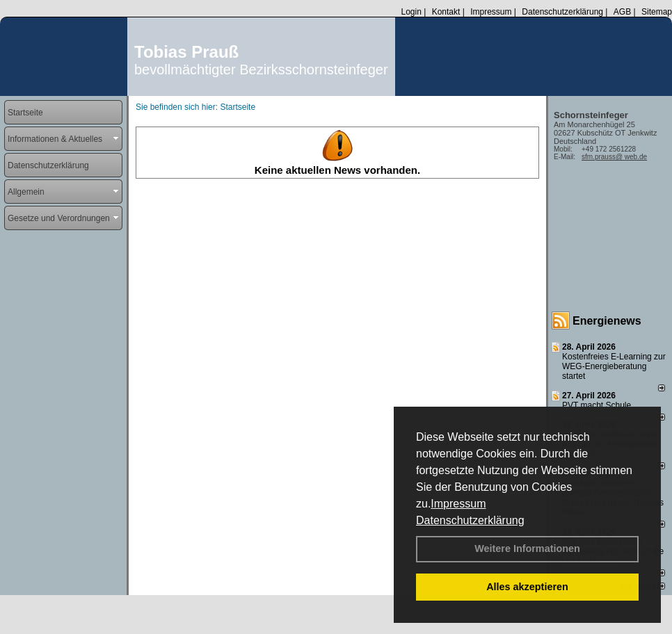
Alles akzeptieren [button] (527, 587)
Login (411, 12)
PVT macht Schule (597, 405)
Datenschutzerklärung (470, 520)
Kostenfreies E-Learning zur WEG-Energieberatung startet (614, 366)
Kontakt (446, 12)
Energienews (607, 321)
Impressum (458, 504)
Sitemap (657, 12)
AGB (622, 12)
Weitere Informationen (527, 548)
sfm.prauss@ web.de (614, 157)
